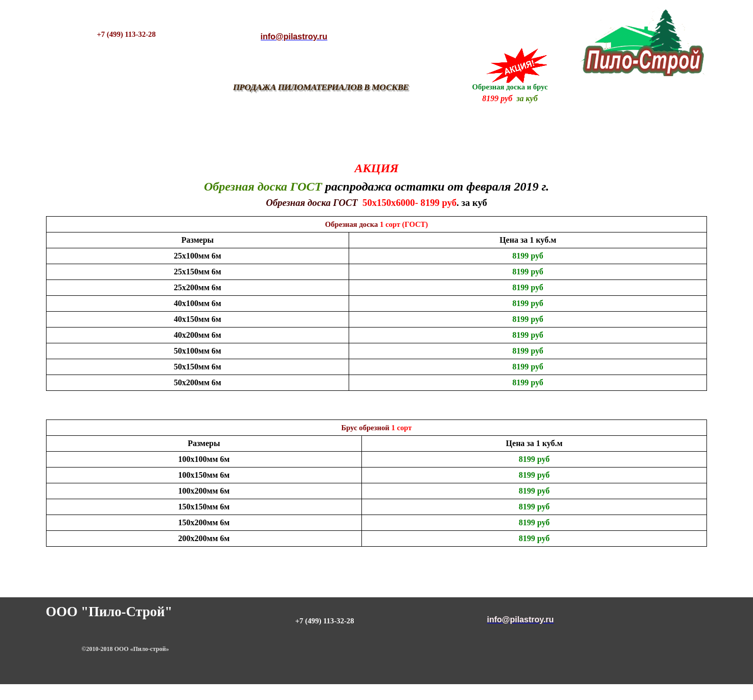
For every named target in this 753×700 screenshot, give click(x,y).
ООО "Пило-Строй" (109, 612)
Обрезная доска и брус (510, 87)
